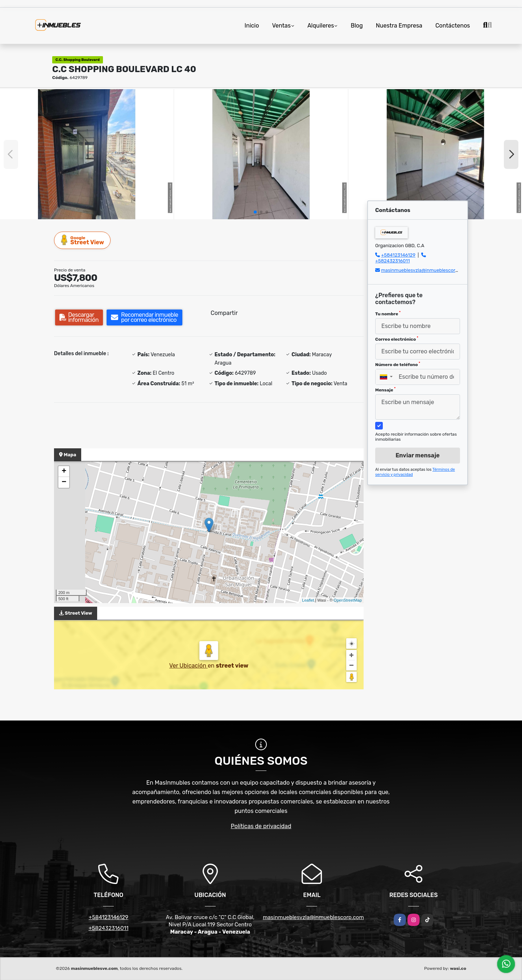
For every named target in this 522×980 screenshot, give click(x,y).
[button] (255, 212)
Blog (357, 26)
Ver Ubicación (188, 666)
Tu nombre (388, 313)
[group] (87, 154)
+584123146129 (398, 255)
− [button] (64, 482)
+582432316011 (392, 261)
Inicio (252, 26)
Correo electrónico (397, 339)
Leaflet (308, 600)
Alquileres (321, 26)
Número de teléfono (398, 364)
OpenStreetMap (348, 600)
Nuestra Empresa (399, 26)
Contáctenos (453, 26)
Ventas (281, 26)
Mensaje (385, 390)
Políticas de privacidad (261, 826)
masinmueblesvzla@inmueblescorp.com (425, 270)
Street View (83, 240)
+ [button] (64, 472)
